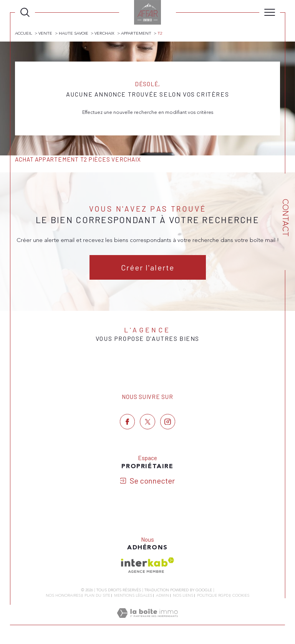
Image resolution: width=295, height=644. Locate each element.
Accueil (24, 33)
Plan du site (97, 596)
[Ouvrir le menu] (270, 12)
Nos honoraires (63, 596)
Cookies (241, 596)
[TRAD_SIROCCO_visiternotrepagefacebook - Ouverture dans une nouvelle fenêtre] (128, 422)
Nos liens (183, 596)
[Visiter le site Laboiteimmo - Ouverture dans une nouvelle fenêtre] (147, 621)
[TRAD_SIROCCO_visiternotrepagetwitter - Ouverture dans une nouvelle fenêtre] (147, 422)
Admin (162, 596)
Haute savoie (74, 33)
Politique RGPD (213, 596)
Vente (45, 33)
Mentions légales (133, 596)
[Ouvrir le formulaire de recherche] (25, 12)
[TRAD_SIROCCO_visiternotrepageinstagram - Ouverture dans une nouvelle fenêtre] (168, 422)
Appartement (136, 33)
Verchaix (104, 33)
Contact (285, 218)
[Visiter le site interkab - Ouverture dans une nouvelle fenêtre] (147, 565)
